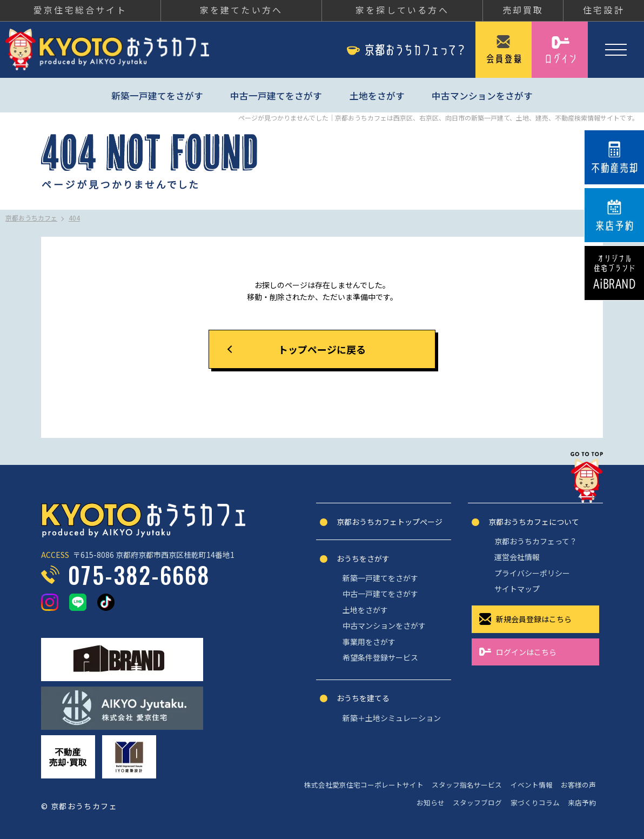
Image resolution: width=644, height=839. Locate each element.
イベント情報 (532, 785)
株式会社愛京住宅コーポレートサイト (364, 785)
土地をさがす (377, 96)
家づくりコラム (535, 803)
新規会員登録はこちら (534, 619)
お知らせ (431, 803)
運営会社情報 (517, 557)
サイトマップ (517, 589)
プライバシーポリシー (532, 573)
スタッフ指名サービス (467, 785)
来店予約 (582, 803)
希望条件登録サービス (380, 657)
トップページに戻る (322, 349)
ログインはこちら (526, 652)
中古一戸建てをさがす (276, 96)
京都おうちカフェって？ (536, 541)
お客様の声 (578, 785)
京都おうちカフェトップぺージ (390, 522)
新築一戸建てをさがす (157, 96)
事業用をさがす (369, 642)
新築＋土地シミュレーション (392, 718)
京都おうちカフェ (107, 49)
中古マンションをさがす (482, 96)
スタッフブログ (477, 803)
